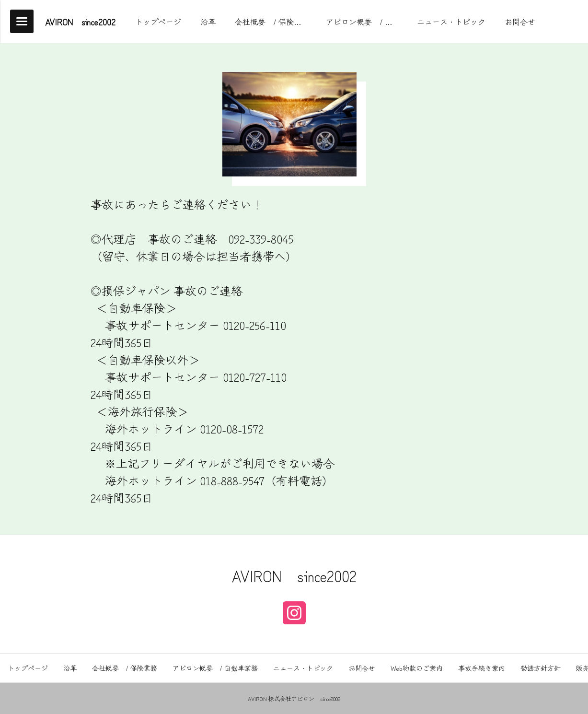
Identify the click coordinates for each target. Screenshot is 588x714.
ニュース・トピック (303, 668)
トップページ (28, 668)
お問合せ (362, 668)
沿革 (70, 668)
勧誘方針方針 (541, 668)
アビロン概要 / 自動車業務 (215, 668)
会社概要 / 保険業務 (125, 668)
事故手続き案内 (482, 668)
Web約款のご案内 (417, 668)
